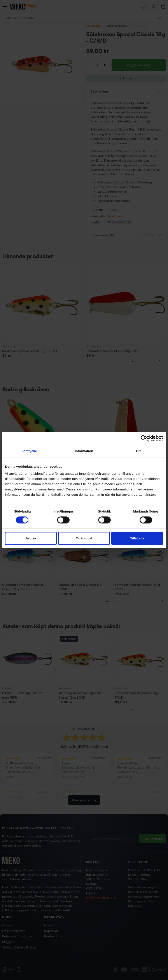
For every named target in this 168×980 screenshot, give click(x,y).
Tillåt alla (137, 538)
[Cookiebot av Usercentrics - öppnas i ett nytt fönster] (144, 438)
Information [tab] (84, 451)
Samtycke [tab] (29, 451)
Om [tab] (139, 451)
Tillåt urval (84, 538)
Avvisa (31, 538)
